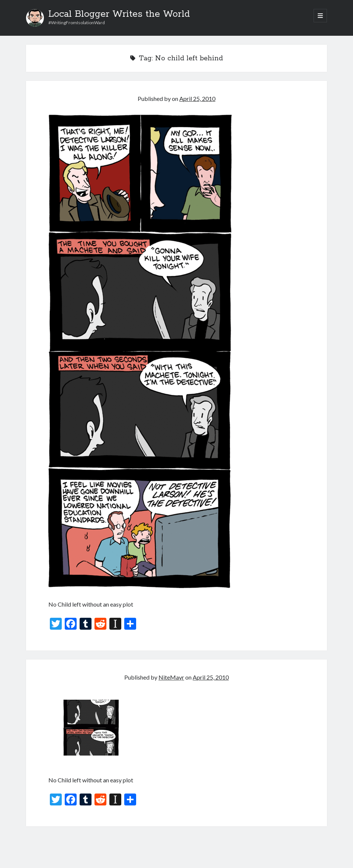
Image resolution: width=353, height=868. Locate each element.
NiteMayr (171, 677)
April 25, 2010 (197, 98)
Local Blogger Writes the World (119, 14)
